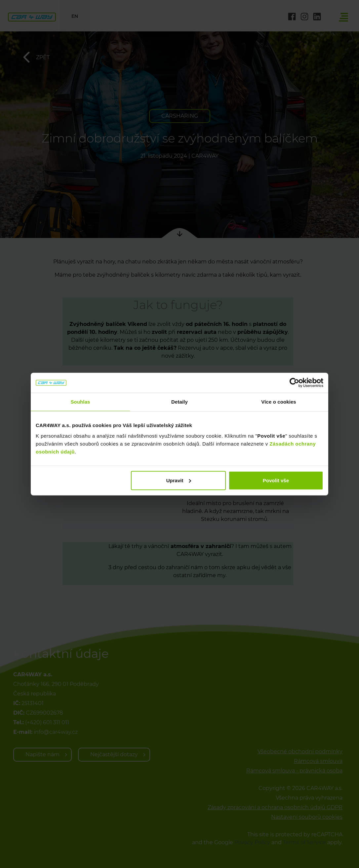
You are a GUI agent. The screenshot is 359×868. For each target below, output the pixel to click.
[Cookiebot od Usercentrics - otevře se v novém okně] (294, 383)
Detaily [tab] (179, 402)
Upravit (179, 480)
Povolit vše (276, 480)
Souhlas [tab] (80, 402)
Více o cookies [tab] (279, 402)
